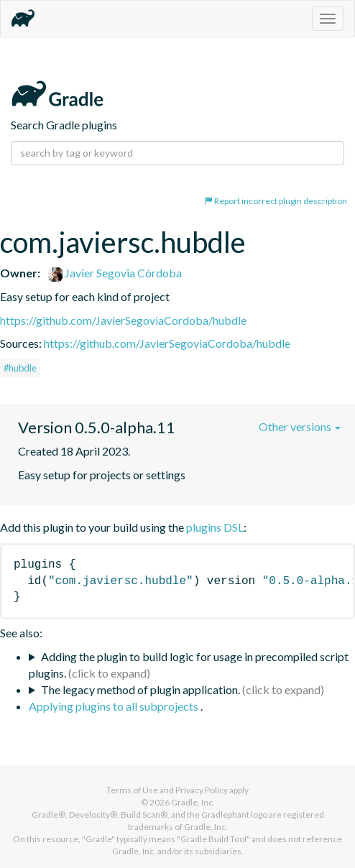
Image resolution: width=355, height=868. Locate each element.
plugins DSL (215, 527)
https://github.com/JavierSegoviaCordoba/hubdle (123, 320)
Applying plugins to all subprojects (115, 706)
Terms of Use (132, 790)
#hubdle (20, 368)
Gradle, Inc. (193, 802)
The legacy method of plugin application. (140, 689)
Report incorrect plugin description (276, 201)
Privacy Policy (202, 790)
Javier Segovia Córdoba (115, 273)
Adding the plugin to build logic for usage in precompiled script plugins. (189, 665)
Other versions (300, 426)
